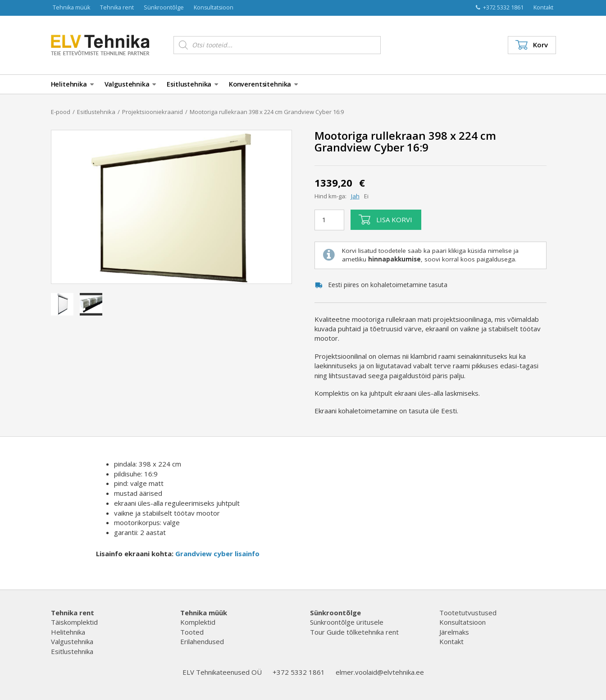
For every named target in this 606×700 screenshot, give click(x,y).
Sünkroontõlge (164, 7)
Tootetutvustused (468, 613)
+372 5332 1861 (500, 7)
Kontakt (543, 7)
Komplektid (198, 622)
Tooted (192, 632)
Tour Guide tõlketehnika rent (354, 632)
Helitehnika (72, 84)
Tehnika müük (71, 7)
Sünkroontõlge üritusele (347, 622)
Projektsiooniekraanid (153, 112)
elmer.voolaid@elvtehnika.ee (380, 672)
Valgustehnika (130, 84)
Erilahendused (202, 641)
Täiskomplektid (74, 622)
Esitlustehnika (192, 84)
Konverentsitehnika (263, 84)
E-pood (61, 112)
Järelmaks (454, 632)
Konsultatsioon (214, 7)
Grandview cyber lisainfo (217, 554)
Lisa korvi (385, 220)
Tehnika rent (117, 7)
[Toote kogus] (329, 220)
